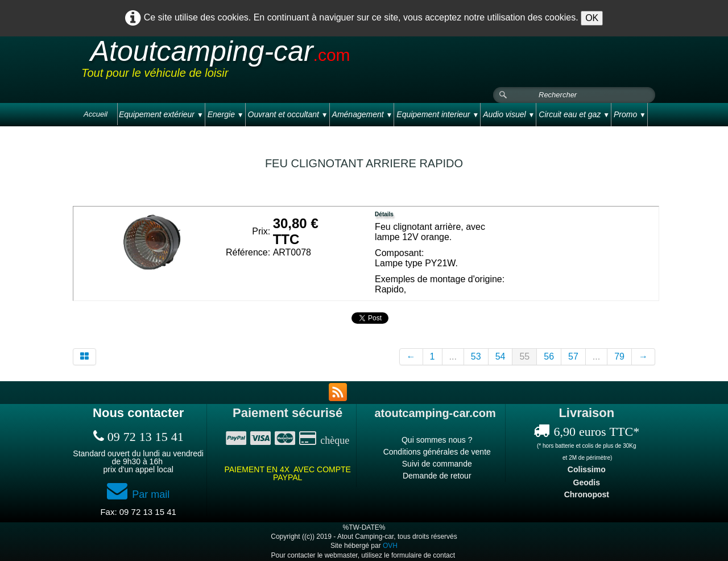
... (453, 356)
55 (524, 356)
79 (619, 356)
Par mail (138, 494)
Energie (226, 114)
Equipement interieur (438, 114)
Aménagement (363, 114)
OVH (390, 546)
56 (549, 356)
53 (476, 356)
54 (500, 356)
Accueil (96, 114)
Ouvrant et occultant (288, 114)
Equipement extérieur (161, 114)
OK (592, 18)
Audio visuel (509, 114)
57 (573, 356)
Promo (630, 114)
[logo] (297, 62)
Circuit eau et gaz (574, 114)
